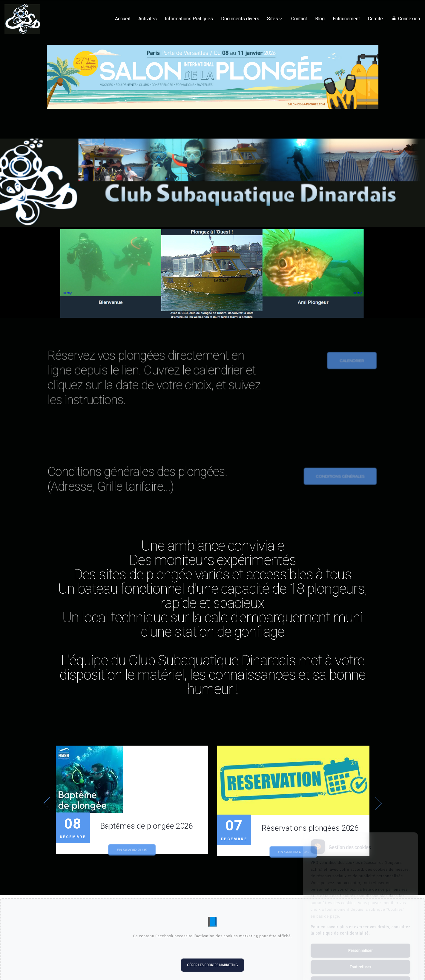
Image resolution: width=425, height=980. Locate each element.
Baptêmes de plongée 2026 (146, 826)
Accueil (123, 19)
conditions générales (338, 487)
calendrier (349, 373)
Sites (273, 19)
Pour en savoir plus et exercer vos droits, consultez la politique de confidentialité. (360, 905)
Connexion (405, 19)
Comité (375, 19)
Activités (148, 19)
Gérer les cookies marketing (212, 965)
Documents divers (240, 19)
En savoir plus (131, 855)
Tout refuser (360, 942)
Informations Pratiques (189, 19)
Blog (320, 19)
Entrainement (346, 19)
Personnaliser (360, 925)
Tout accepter (360, 958)
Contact (299, 19)
